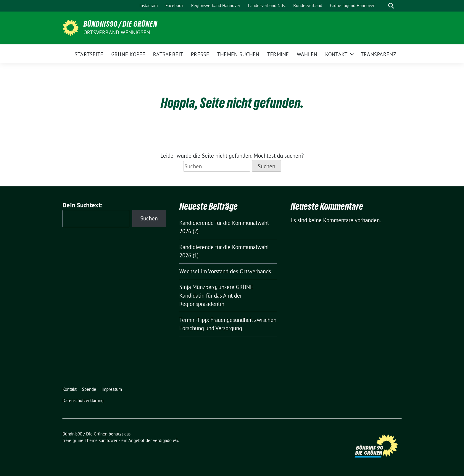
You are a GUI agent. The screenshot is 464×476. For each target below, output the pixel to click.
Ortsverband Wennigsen (117, 32)
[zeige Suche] (391, 6)
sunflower (108, 440)
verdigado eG (165, 440)
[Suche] (383, 6)
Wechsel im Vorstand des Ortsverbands (225, 271)
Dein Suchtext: (82, 205)
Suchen (149, 218)
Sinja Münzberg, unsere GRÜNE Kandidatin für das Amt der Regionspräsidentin (216, 295)
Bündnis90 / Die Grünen (120, 24)
